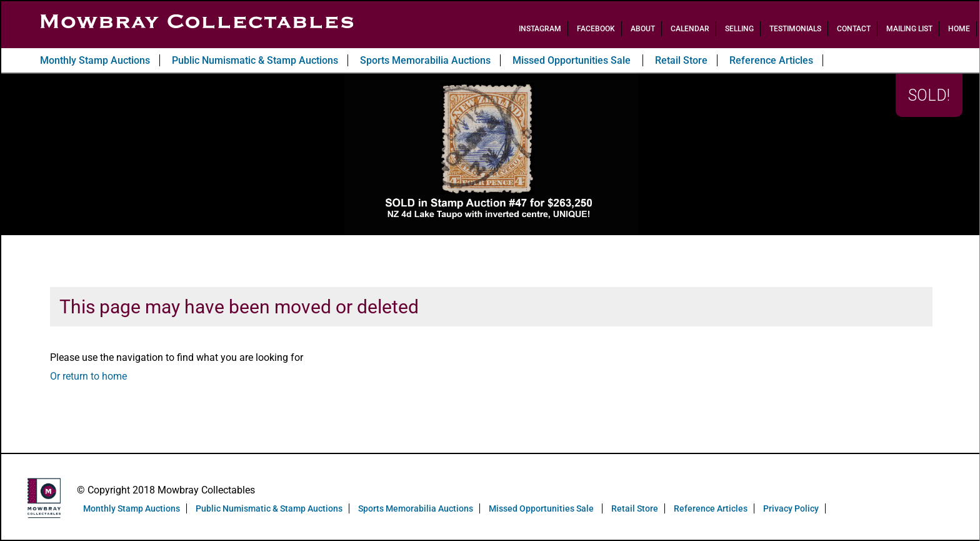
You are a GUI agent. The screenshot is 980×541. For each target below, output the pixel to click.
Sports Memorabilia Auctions (425, 60)
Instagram (540, 29)
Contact (854, 29)
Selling (739, 29)
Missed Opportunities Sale (573, 60)
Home (959, 29)
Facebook (596, 29)
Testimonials (795, 29)
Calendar (690, 29)
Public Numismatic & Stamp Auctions (255, 60)
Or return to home (88, 376)
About (643, 29)
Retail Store (681, 60)
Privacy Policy (791, 508)
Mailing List (909, 29)
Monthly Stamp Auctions (95, 60)
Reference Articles (771, 60)
